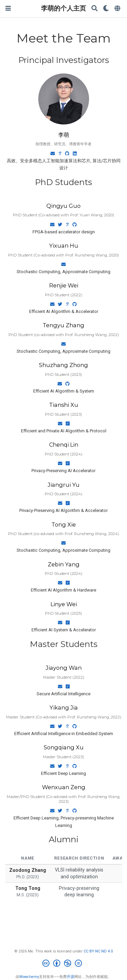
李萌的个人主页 (63, 8)
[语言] (118, 9)
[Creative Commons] (63, 964)
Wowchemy (29, 977)
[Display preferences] (106, 9)
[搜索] (94, 9)
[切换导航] (8, 8)
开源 (70, 977)
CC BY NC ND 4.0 (98, 951)
